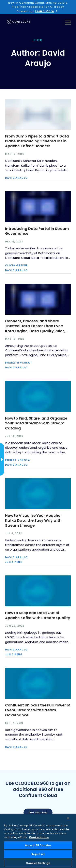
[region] (38, 841)
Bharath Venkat (19, 363)
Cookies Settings (38, 863)
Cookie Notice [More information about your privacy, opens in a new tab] (39, 837)
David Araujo (16, 178)
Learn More (45, 11)
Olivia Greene (16, 265)
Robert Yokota (18, 460)
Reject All (38, 854)
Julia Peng (14, 562)
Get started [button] (38, 812)
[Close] (68, 818)
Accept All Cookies (38, 845)
